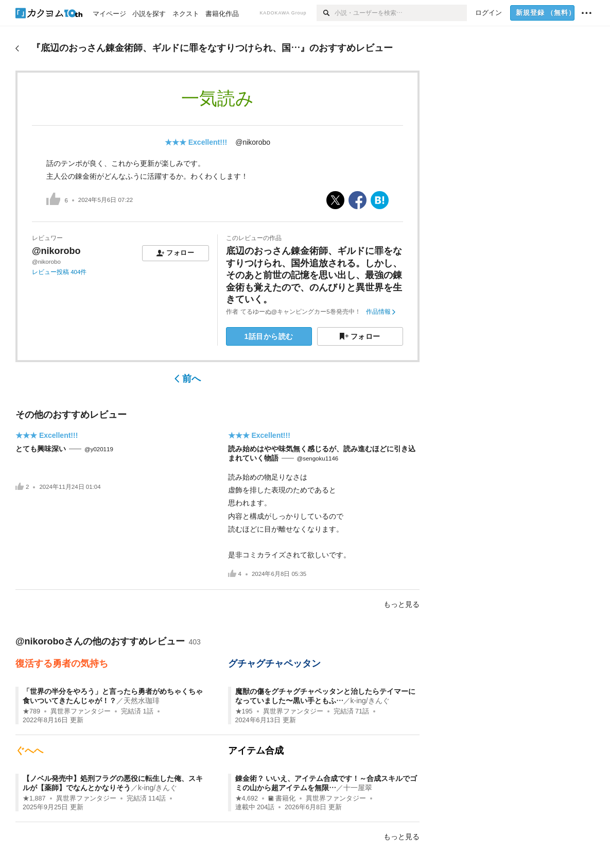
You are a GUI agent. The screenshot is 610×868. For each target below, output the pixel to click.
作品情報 (381, 312)
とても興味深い (41, 449)
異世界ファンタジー (81, 711)
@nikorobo (253, 142)
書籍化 (282, 798)
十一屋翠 (358, 788)
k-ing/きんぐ (370, 701)
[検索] (326, 13)
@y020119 (99, 449)
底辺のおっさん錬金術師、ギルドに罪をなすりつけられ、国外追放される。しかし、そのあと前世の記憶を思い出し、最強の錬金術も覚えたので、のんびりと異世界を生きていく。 (314, 275)
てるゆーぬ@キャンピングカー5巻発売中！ (301, 312)
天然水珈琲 (142, 701)
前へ (188, 379)
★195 (244, 711)
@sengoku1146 (318, 458)
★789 (31, 711)
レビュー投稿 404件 (59, 272)
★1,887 (34, 798)
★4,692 (247, 798)
